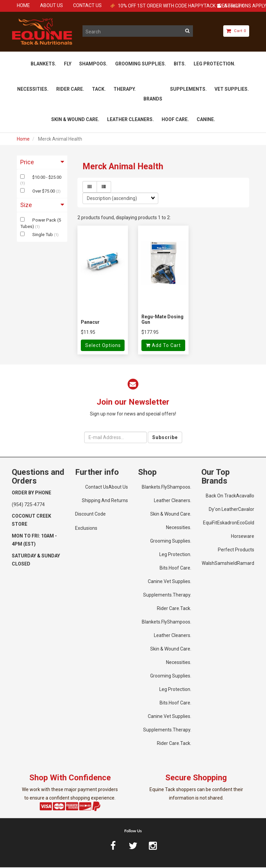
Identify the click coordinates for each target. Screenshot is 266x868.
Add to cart (163, 346)
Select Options (103, 346)
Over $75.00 (44, 192)
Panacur (90, 323)
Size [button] (42, 206)
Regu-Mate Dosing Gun (162, 320)
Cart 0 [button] (236, 31)
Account (231, 6)
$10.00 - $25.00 (47, 178)
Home (23, 140)
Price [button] (42, 163)
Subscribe (165, 438)
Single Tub (43, 235)
